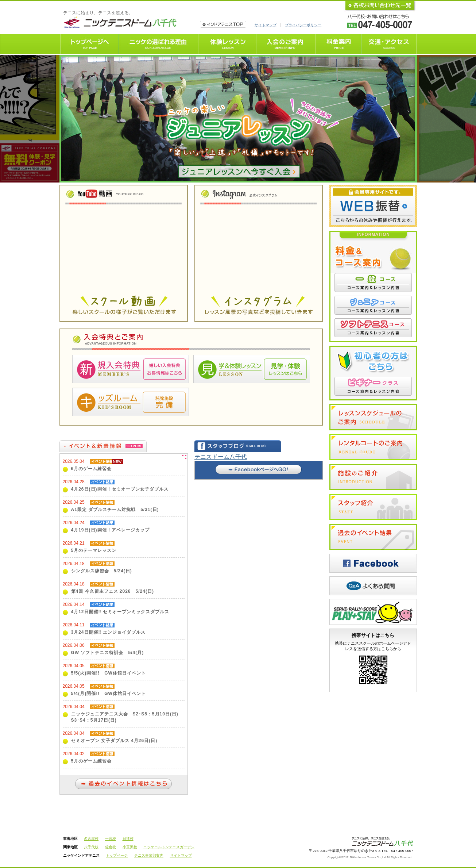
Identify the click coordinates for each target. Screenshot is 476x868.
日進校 (128, 839)
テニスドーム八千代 (221, 457)
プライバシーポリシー (303, 25)
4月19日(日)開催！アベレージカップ (110, 530)
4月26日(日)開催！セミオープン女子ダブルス (120, 489)
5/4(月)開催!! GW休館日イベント (109, 694)
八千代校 (91, 847)
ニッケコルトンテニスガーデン (169, 847)
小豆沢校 (130, 847)
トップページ (117, 855)
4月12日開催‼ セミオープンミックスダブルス (120, 612)
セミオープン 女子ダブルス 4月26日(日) (114, 741)
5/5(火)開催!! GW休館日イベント (109, 673)
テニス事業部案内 (149, 855)
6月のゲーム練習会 (92, 469)
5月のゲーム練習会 (92, 761)
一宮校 (111, 839)
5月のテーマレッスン (94, 550)
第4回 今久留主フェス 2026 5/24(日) (113, 591)
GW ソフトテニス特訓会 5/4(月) (108, 653)
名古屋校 (91, 839)
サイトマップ (266, 25)
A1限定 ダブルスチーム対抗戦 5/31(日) (115, 510)
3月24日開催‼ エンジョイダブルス (109, 632)
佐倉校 (111, 847)
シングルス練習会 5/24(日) (102, 571)
